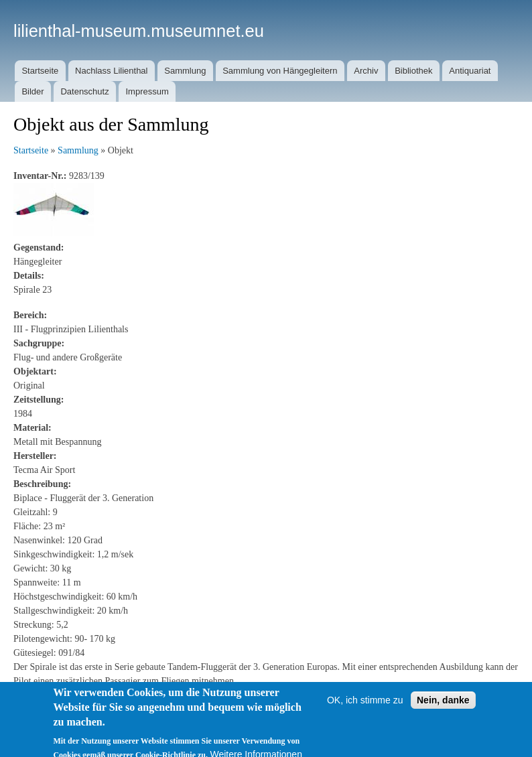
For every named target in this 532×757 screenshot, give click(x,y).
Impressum (147, 91)
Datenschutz (84, 91)
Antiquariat (470, 71)
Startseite (40, 71)
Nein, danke (443, 706)
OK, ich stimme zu (365, 706)
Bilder (32, 91)
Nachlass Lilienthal (111, 71)
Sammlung (185, 71)
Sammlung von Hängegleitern (280, 71)
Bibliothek (413, 71)
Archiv (366, 71)
